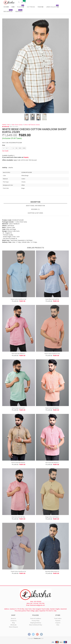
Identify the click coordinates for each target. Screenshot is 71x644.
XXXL (20, 148)
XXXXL (24, 148)
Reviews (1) (35, 209)
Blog (13, 623)
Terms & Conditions (36, 618)
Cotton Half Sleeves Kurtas (32, 125)
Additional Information (35, 206)
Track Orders (58, 618)
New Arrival (8, 11)
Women (7, 7)
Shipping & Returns (35, 213)
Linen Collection (53, 7)
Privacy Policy (36, 621)
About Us (13, 618)
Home (4, 125)
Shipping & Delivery (36, 623)
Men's (9, 125)
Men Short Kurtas (17, 125)
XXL (16, 148)
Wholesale (13, 625)
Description (35, 202)
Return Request (13, 627)
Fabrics (41, 7)
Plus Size (21, 7)
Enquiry (26, 157)
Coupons (58, 623)
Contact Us (13, 621)
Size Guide (5, 151)
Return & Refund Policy (36, 625)
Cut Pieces (31, 7)
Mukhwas (19, 11)
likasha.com (37, 638)
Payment (58, 621)
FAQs (58, 625)
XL (13, 148)
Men (14, 7)
